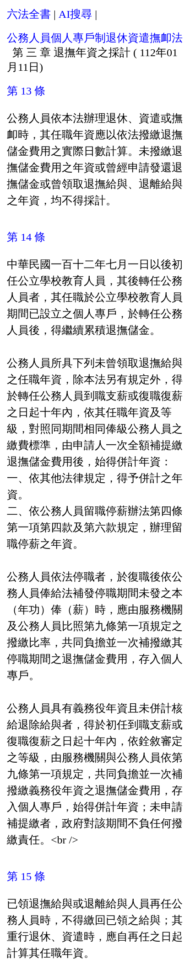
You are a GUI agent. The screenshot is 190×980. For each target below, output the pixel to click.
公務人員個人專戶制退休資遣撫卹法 (95, 38)
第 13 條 (26, 91)
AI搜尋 (75, 14)
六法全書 (29, 14)
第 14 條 (26, 237)
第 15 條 (26, 876)
